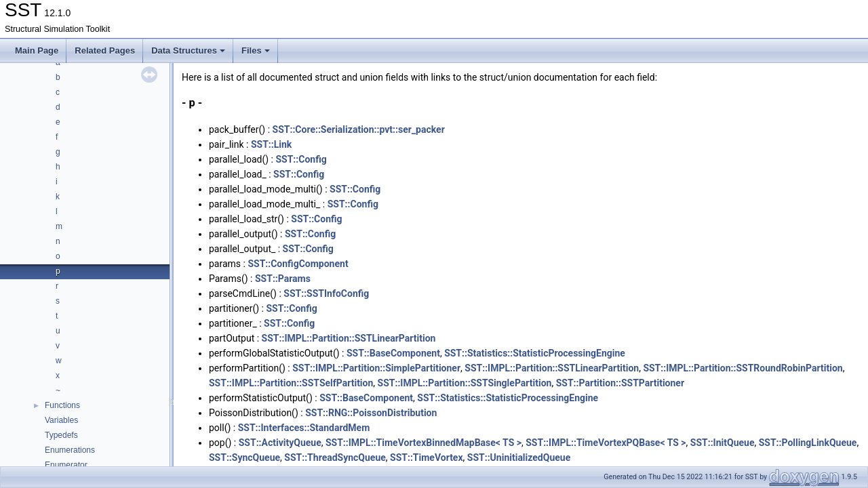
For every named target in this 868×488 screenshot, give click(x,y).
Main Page (37, 50)
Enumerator (66, 465)
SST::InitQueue (723, 443)
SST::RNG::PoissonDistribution (371, 413)
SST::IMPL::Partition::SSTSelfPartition (291, 383)
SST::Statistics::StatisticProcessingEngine (535, 353)
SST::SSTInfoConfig (326, 293)
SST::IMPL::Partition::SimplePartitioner (376, 368)
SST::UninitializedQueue (519, 457)
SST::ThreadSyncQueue (335, 457)
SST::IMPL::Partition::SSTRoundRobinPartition (743, 368)
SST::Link (271, 144)
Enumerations (70, 450)
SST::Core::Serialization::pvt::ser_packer (359, 129)
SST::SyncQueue (244, 457)
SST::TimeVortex (427, 457)
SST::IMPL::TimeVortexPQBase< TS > (606, 443)
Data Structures (188, 50)
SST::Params (283, 279)
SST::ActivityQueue (280, 443)
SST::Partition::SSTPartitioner (620, 383)
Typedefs (61, 435)
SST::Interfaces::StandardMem (304, 428)
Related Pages (105, 50)
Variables (61, 420)
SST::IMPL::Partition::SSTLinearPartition (349, 338)
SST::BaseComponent (393, 353)
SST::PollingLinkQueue (808, 443)
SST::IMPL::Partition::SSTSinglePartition (465, 383)
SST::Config (301, 159)
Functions (62, 405)
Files (256, 50)
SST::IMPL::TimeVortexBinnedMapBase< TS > (423, 443)
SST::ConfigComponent (298, 264)
